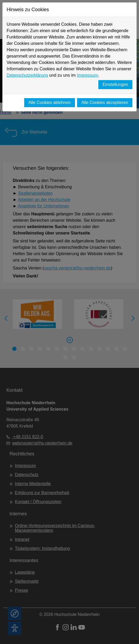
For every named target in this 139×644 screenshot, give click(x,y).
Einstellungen (115, 84)
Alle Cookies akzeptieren (105, 103)
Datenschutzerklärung (27, 75)
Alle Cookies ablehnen (50, 103)
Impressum (87, 75)
